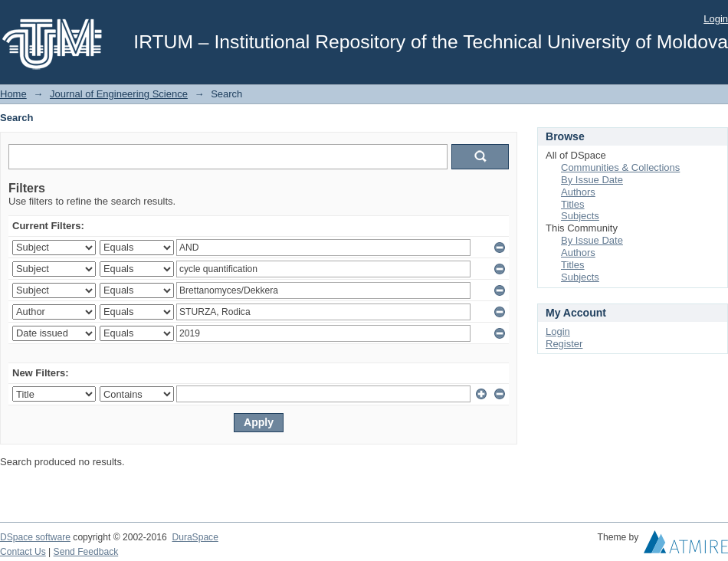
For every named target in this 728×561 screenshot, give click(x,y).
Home (13, 94)
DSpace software (35, 537)
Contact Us (23, 552)
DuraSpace (195, 537)
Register (564, 344)
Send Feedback (86, 552)
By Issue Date (592, 180)
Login (716, 19)
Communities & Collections (620, 167)
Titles (573, 204)
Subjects (580, 216)
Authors (578, 192)
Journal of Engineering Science (119, 94)
